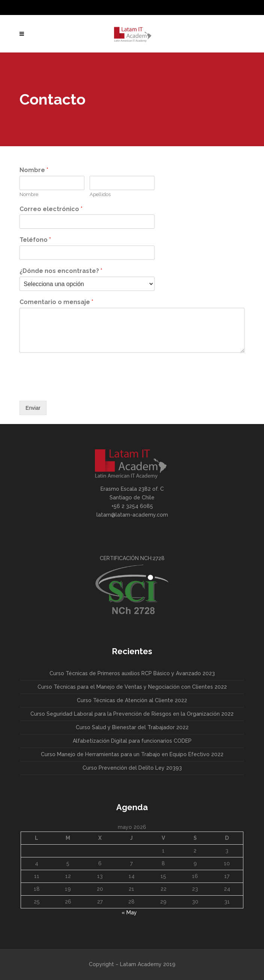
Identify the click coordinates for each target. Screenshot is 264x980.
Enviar (33, 408)
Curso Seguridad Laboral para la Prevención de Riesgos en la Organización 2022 (132, 714)
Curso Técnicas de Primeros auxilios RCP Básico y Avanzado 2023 (132, 673)
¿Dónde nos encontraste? (61, 271)
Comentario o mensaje (56, 302)
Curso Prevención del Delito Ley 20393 (132, 768)
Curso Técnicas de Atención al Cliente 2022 (132, 700)
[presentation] (76, 388)
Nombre (34, 170)
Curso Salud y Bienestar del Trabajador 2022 (132, 727)
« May (129, 913)
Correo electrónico (51, 209)
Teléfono (35, 240)
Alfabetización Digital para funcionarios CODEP (132, 741)
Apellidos (100, 194)
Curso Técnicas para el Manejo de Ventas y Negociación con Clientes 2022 (132, 687)
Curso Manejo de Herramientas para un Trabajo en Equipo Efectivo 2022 (132, 754)
